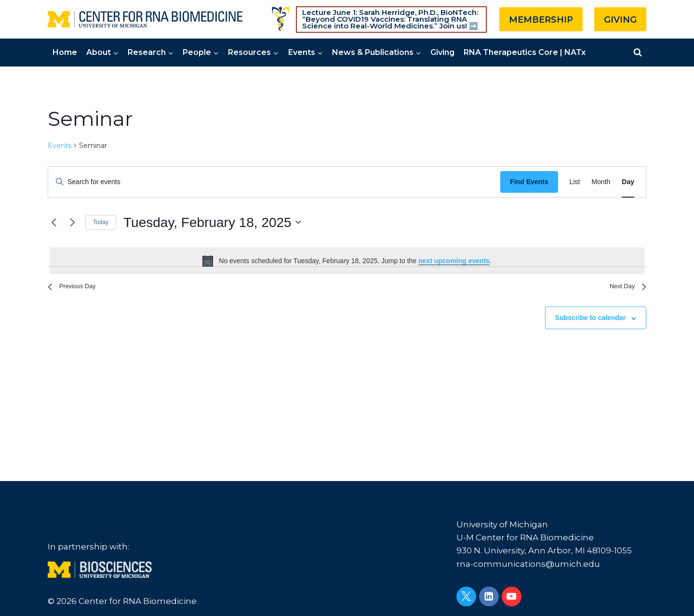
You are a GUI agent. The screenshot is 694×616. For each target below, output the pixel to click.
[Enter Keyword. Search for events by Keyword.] (274, 182)
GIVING (620, 20)
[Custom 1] (280, 19)
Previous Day (76, 288)
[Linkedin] (489, 596)
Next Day (625, 288)
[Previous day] (53, 222)
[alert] (347, 261)
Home (65, 52)
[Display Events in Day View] (628, 182)
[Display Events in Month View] (601, 182)
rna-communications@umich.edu (528, 564)
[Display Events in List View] (575, 182)
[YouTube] (512, 596)
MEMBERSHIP (541, 20)
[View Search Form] (638, 53)
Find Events (529, 182)
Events (60, 146)
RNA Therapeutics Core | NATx (525, 52)
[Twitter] (466, 596)
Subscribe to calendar (590, 321)
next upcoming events (454, 261)
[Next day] (72, 222)
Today (101, 222)
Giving (442, 52)
